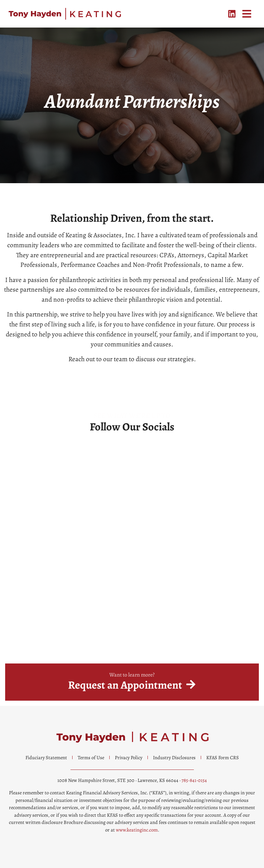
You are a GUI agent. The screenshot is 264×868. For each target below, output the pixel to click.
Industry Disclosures (174, 757)
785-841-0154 (194, 780)
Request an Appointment (125, 685)
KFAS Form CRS (223, 757)
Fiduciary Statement (46, 757)
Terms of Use (91, 757)
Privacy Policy (129, 757)
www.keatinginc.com (137, 830)
